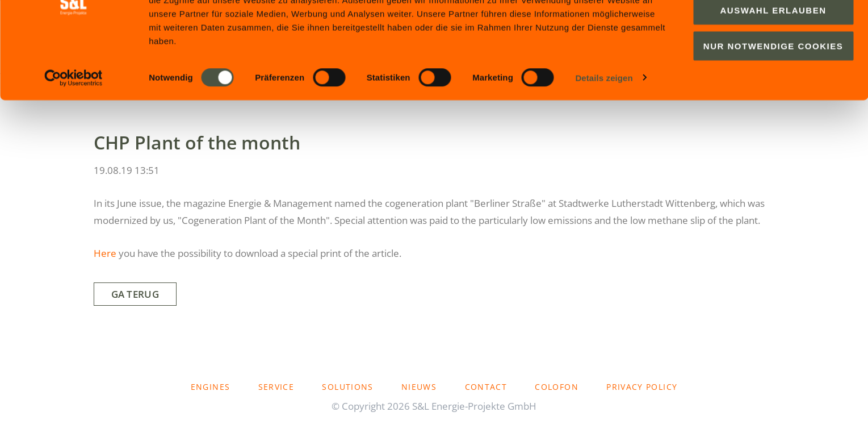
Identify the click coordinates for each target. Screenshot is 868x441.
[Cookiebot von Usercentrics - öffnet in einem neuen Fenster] (74, 133)
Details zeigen (604, 133)
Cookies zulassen (773, 29)
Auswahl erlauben (773, 65)
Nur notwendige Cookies (773, 101)
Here (105, 253)
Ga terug (135, 294)
